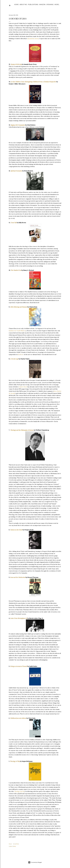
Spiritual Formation (16, 171)
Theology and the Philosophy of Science (22, 430)
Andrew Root (23, 387)
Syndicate (21, 354)
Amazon (42, 5)
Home (16, 5)
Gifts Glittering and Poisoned (19, 307)
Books (14, 846)
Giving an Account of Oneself (19, 666)
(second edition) (18, 718)
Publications (33, 5)
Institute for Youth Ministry (17, 331)
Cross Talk (14, 223)
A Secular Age (14, 359)
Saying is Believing (16, 64)
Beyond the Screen (33, 39)
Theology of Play (15, 761)
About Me (23, 5)
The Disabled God (16, 270)
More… (57, 5)
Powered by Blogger (35, 862)
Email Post (16, 844)
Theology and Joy (19, 791)
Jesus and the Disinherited (18, 577)
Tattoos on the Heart (16, 530)
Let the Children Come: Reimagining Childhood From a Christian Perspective (33, 82)
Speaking (50, 5)
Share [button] (10, 844)
